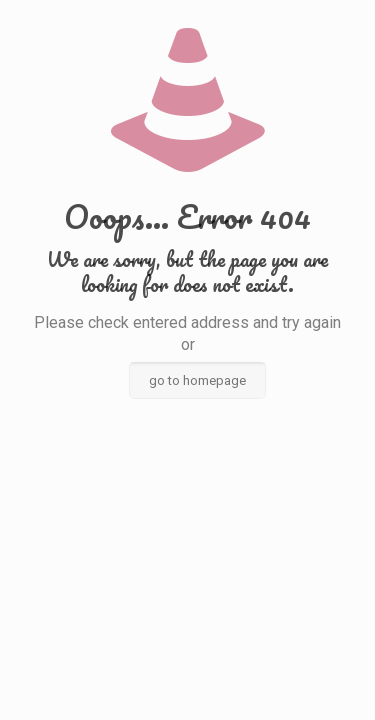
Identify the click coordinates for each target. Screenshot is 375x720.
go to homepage (197, 380)
